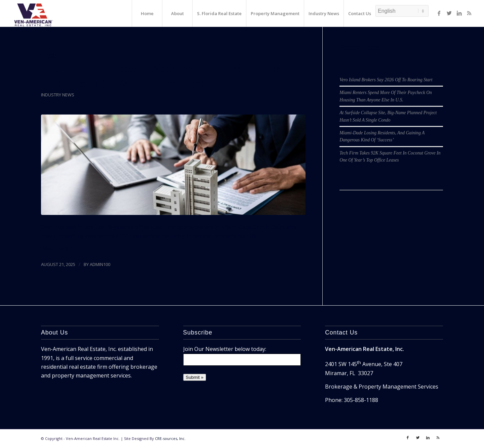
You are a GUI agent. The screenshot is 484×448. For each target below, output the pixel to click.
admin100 (100, 264)
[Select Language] (402, 11)
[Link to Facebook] (439, 13)
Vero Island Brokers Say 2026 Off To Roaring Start (386, 80)
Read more (58, 248)
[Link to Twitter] (449, 13)
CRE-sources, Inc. (170, 438)
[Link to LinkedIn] (459, 13)
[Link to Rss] (469, 13)
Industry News (58, 95)
